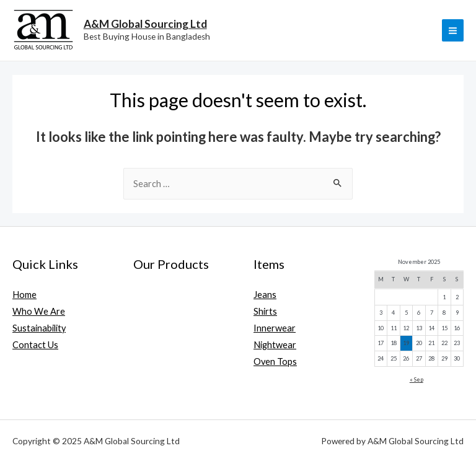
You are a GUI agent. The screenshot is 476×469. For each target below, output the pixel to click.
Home (24, 295)
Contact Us (35, 345)
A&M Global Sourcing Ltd (145, 24)
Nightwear (275, 345)
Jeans (265, 295)
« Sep (416, 379)
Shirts (265, 311)
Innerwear (275, 328)
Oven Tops (275, 362)
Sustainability (39, 328)
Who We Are (39, 311)
